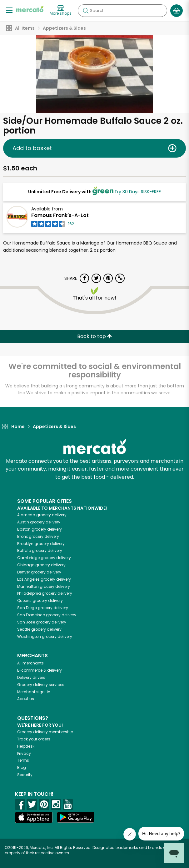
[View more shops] (61, 11)
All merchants (30, 663)
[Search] (122, 11)
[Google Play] (76, 817)
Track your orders (34, 739)
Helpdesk (26, 746)
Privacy (24, 753)
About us (26, 699)
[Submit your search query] (86, 11)
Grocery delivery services (41, 685)
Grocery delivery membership (45, 732)
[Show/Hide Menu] (9, 10)
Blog (22, 767)
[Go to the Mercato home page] (30, 9)
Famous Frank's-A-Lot (60, 215)
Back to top (94, 336)
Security (25, 775)
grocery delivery (42, 515)
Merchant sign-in (34, 692)
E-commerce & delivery (40, 670)
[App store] (34, 817)
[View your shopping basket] (177, 11)
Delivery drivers (31, 677)
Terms (23, 760)
